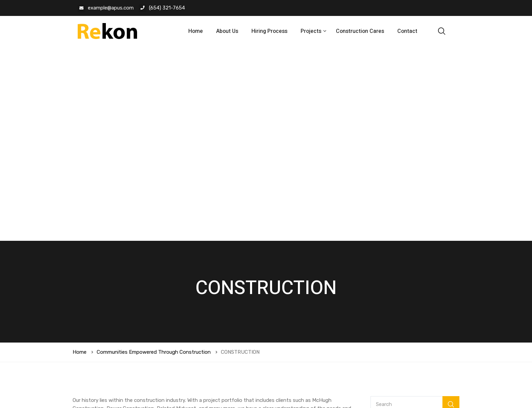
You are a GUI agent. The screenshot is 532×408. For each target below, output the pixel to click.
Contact (407, 31)
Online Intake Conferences (407, 271)
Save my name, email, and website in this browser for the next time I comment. (174, 313)
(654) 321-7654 (167, 8)
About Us (227, 31)
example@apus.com (111, 8)
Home (196, 31)
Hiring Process (269, 31)
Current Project (395, 257)
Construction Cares (360, 31)
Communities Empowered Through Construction (154, 158)
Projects (312, 31)
